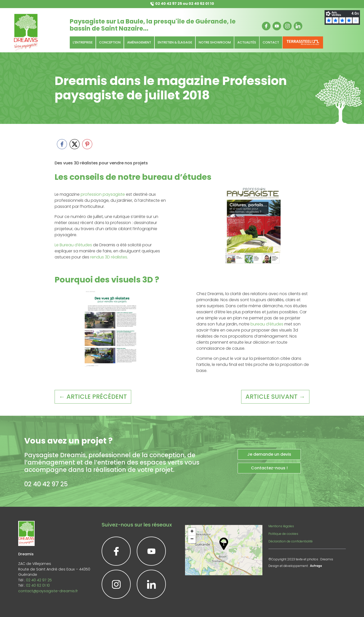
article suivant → (275, 397)
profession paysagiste (103, 194)
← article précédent (93, 397)
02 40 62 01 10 (201, 4)
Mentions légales (281, 526)
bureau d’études (267, 324)
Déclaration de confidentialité (291, 541)
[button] (224, 544)
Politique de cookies (283, 534)
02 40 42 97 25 (169, 4)
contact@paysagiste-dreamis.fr (48, 591)
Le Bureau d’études (73, 245)
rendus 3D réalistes (109, 257)
